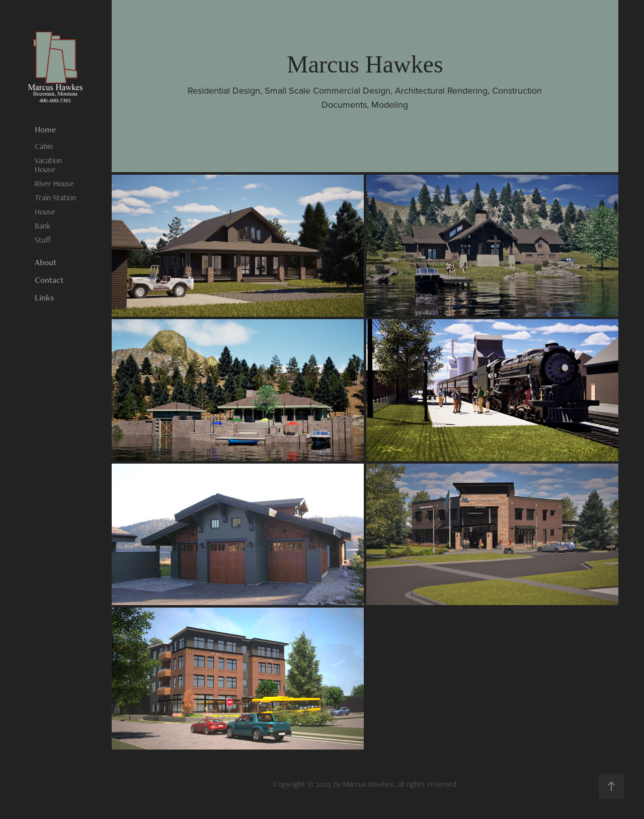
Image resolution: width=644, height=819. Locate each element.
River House (54, 183)
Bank (43, 226)
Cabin (44, 146)
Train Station (55, 198)
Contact (49, 280)
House (45, 212)
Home (45, 129)
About (46, 262)
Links (44, 297)
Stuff (43, 240)
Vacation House (48, 165)
